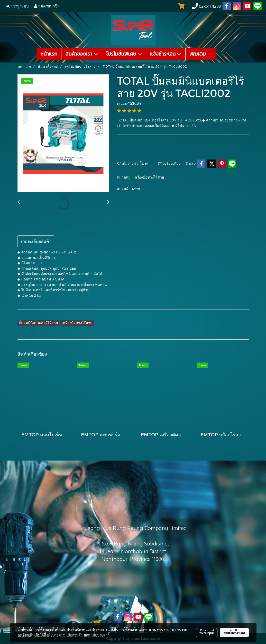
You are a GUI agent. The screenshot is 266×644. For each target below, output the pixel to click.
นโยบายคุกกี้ (100, 635)
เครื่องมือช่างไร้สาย (149, 177)
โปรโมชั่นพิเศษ (124, 54)
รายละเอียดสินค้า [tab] (36, 241)
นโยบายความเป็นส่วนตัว (65, 635)
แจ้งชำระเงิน (166, 54)
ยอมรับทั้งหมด (234, 632)
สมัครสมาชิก (47, 6)
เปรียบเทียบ (169, 163)
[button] (224, 54)
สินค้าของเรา (82, 54)
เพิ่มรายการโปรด (133, 163)
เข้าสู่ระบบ (18, 6)
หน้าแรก (49, 54)
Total (136, 189)
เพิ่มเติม (201, 54)
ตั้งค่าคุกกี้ (207, 632)
